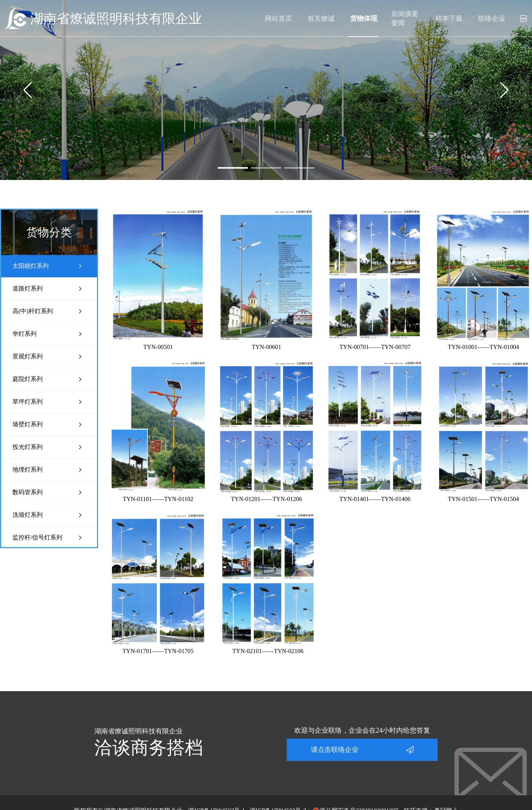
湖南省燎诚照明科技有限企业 (116, 19)
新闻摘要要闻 (405, 18)
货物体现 (364, 18)
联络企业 (492, 18)
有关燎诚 (321, 18)
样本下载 (449, 18)
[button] (233, 168)
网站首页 (278, 18)
